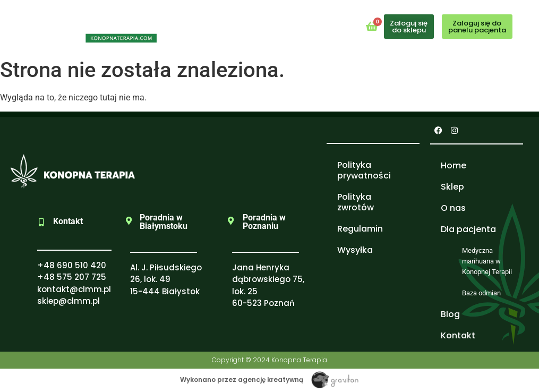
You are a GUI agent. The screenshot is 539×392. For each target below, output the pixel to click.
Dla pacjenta (468, 229)
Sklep (452, 187)
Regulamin (360, 229)
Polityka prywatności (364, 170)
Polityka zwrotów (356, 202)
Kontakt (458, 335)
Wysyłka (355, 250)
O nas (453, 208)
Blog (450, 314)
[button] (266, 24)
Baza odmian (481, 293)
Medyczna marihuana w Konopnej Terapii (487, 261)
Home (454, 165)
